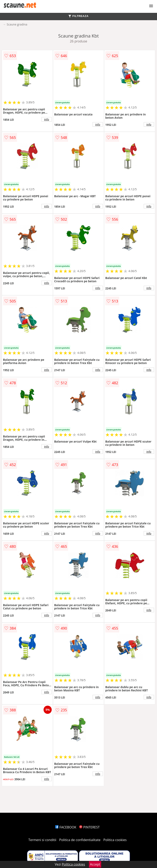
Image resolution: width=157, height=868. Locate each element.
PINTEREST (89, 827)
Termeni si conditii (42, 840)
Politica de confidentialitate (80, 840)
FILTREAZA (78, 16)
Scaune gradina (17, 24)
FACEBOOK (66, 827)
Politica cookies (115, 840)
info (47, 119)
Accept (95, 864)
